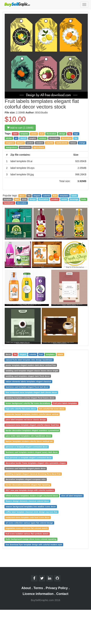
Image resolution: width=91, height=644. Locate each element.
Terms (38, 588)
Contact (62, 594)
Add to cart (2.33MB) (20, 128)
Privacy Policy (57, 588)
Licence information (38, 594)
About (26, 588)
